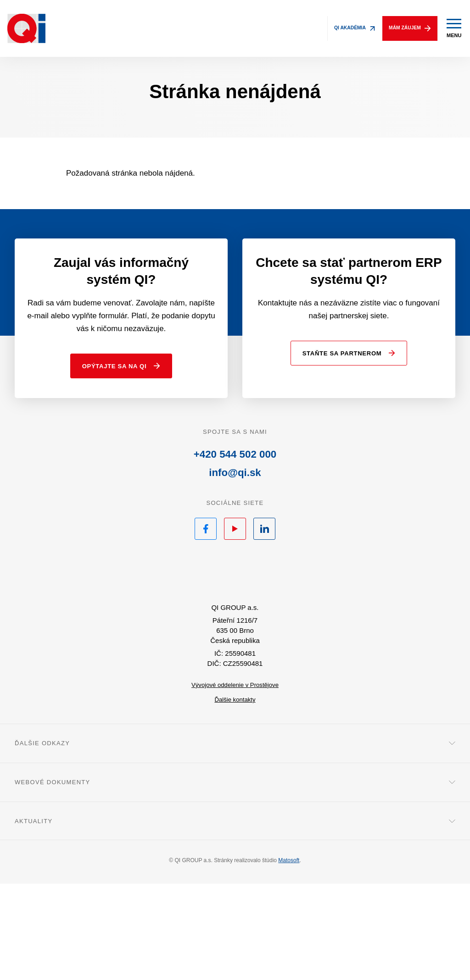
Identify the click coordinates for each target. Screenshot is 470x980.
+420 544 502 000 (235, 541)
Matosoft (289, 957)
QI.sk (235, 664)
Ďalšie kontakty (235, 795)
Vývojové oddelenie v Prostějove (235, 781)
